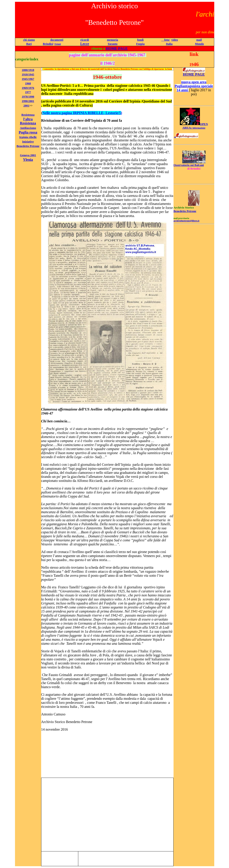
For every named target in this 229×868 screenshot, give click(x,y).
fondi (140, 40)
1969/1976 (28, 88)
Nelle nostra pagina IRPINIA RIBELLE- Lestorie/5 (82, 113)
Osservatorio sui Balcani (189, 165)
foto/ (165, 40)
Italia (169, 44)
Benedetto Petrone (28, 146)
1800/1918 (28, 70)
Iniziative (28, 141)
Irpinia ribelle (28, 137)
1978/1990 (28, 97)
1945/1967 (28, 79)
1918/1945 (28, 74)
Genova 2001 (28, 155)
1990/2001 (28, 101)
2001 (26, 105)
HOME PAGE (117, 48)
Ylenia (28, 160)
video (175, 40)
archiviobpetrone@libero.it (187, 221)
